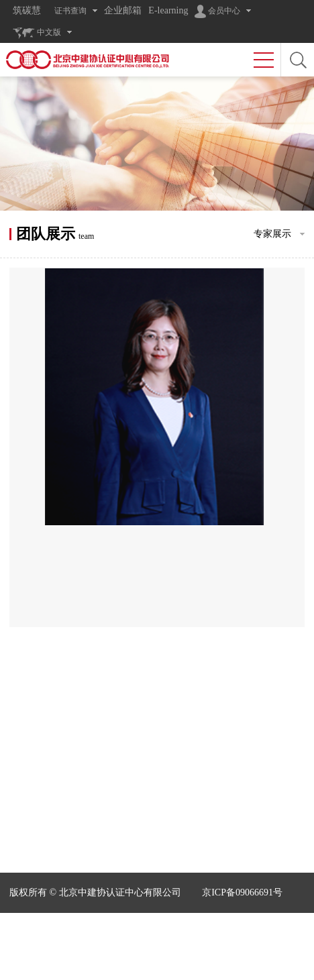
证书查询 (70, 11)
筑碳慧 (27, 10)
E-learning (168, 10)
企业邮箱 (123, 10)
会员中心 (217, 11)
